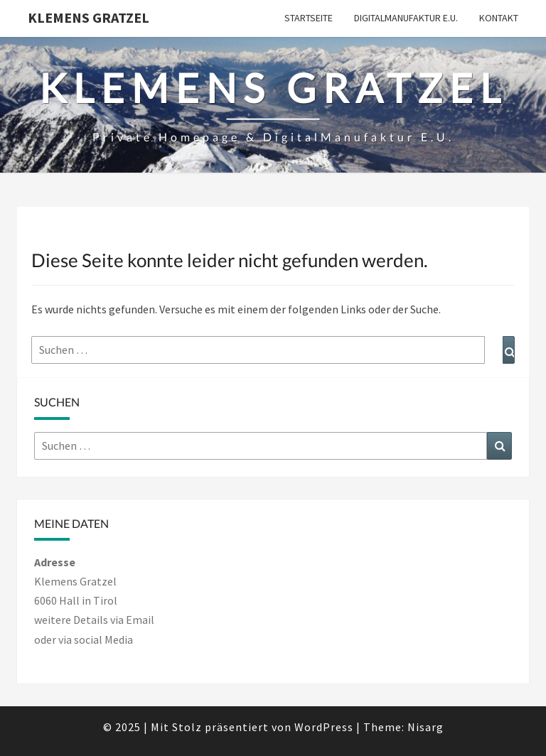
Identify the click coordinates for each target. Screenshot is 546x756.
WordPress (324, 727)
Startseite (309, 18)
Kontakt (499, 18)
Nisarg (425, 727)
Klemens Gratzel (89, 17)
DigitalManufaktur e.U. (406, 18)
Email (140, 620)
